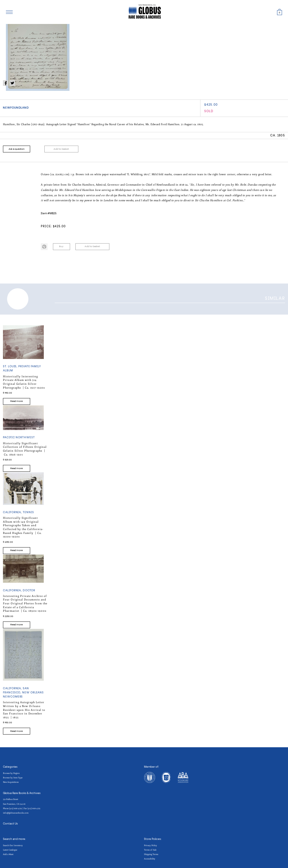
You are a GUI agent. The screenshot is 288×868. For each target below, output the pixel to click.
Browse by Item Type (13, 778)
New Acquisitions (11, 782)
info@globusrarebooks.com (16, 813)
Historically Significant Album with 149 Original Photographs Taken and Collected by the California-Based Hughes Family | (23, 527)
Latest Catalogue (10, 850)
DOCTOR (29, 591)
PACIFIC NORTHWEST (19, 438)
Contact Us (10, 824)
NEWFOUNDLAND (16, 108)
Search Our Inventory (13, 845)
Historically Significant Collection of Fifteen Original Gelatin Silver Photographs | (25, 449)
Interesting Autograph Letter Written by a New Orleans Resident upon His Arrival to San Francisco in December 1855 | (24, 710)
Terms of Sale (150, 850)
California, (13, 512)
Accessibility (150, 859)
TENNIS (28, 512)
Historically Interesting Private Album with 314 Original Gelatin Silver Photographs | (24, 382)
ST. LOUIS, (11, 367)
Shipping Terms (151, 854)
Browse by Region (11, 773)
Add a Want (8, 854)
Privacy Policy (151, 845)
